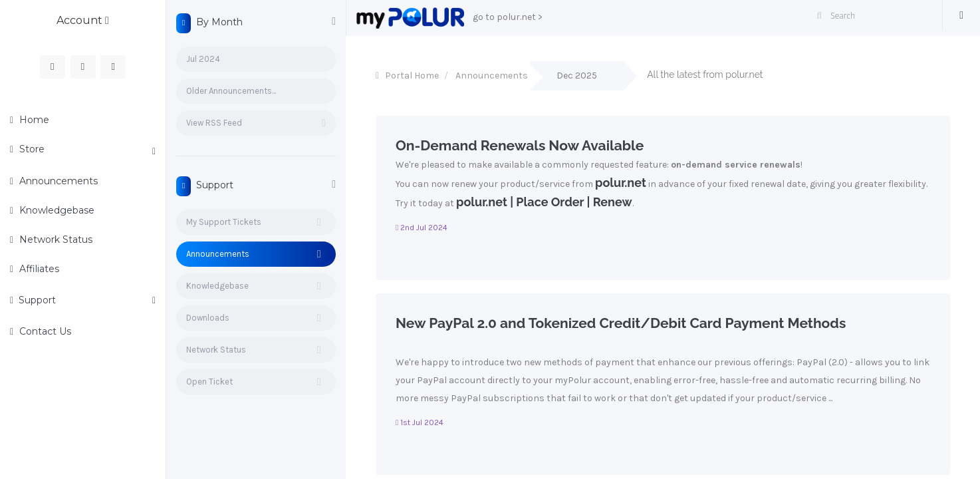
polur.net (621, 183)
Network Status (55, 239)
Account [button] (83, 20)
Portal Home (412, 76)
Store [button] (86, 150)
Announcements (57, 181)
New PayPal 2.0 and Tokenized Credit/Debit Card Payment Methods (621, 323)
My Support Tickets (256, 222)
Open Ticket (256, 382)
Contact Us (44, 331)
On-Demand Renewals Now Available (520, 145)
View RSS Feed (256, 123)
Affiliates (38, 269)
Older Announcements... (231, 91)
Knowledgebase (56, 210)
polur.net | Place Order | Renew (544, 202)
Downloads (256, 318)
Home (33, 120)
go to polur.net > (508, 17)
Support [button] (83, 300)
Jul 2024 (203, 59)
